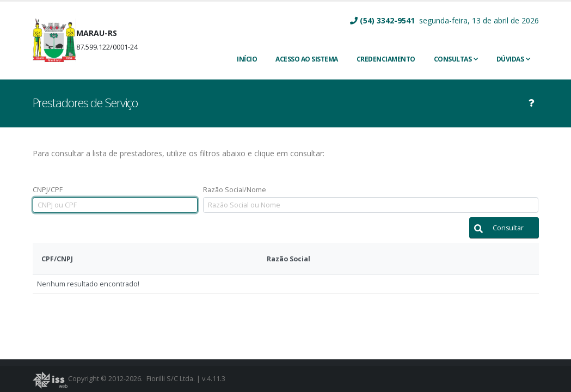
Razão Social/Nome (235, 190)
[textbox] (115, 205)
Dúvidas (510, 59)
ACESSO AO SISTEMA (307, 59)
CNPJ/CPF (48, 190)
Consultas (453, 59)
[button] (504, 228)
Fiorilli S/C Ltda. (171, 379)
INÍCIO (247, 59)
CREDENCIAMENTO (386, 59)
